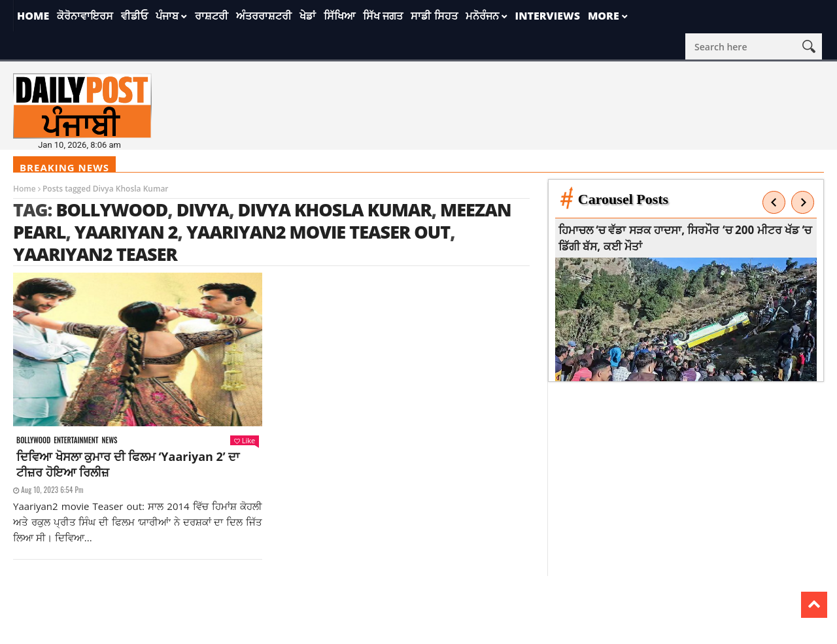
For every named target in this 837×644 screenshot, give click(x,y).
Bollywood (111, 210)
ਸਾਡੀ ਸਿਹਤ (434, 16)
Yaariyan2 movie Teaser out (318, 232)
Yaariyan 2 (126, 232)
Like (245, 440)
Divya (203, 210)
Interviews (548, 16)
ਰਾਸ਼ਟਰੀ (212, 16)
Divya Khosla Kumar (335, 210)
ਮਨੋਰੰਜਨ (482, 16)
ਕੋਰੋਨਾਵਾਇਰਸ (85, 16)
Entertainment (76, 440)
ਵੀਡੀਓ (134, 16)
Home (33, 16)
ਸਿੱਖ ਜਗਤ (383, 16)
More (604, 16)
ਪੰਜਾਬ (167, 16)
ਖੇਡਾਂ (308, 16)
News (109, 440)
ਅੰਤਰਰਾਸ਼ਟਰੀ (264, 16)
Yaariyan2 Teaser (95, 254)
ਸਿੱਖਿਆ (339, 16)
